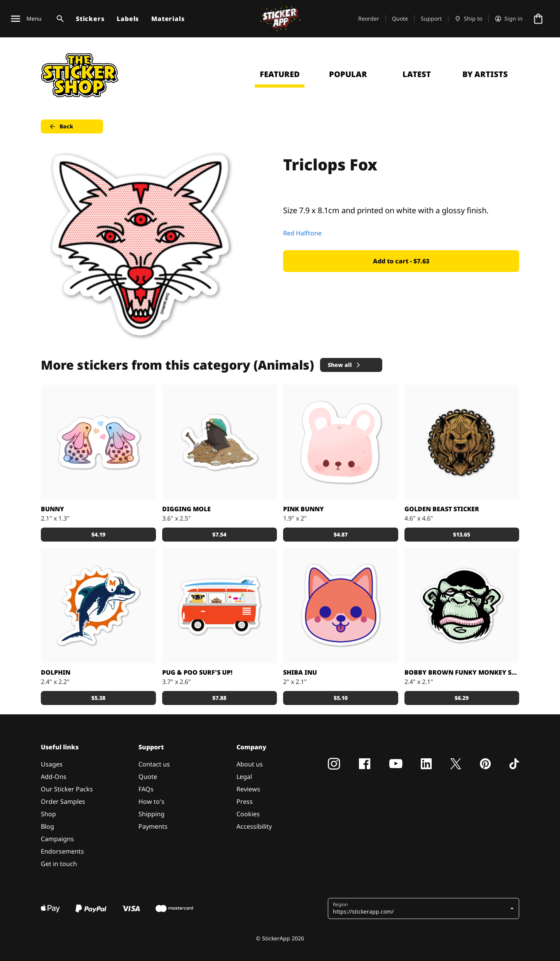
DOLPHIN (56, 672)
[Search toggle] (59, 19)
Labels (128, 19)
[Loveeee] (98, 442)
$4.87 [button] (341, 534)
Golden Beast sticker (442, 509)
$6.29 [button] (462, 698)
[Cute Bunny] (341, 442)
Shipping (151, 814)
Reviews (248, 789)
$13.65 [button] (462, 534)
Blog (47, 826)
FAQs (146, 789)
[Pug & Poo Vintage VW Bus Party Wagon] (220, 605)
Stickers (90, 19)
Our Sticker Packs (67, 789)
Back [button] (61, 126)
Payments (153, 826)
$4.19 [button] (98, 534)
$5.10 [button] (341, 698)
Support (431, 18)
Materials (168, 19)
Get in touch (59, 864)
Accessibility (254, 826)
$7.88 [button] (219, 698)
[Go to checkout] (538, 19)
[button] (421, 908)
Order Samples (63, 801)
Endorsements (62, 851)
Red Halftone (302, 233)
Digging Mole (186, 509)
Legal (244, 777)
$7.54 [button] (219, 534)
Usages (52, 764)
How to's (151, 801)
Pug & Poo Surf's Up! (197, 672)
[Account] (509, 19)
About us (250, 764)
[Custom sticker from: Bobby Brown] (462, 605)
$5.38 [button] (98, 698)
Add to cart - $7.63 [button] (401, 261)
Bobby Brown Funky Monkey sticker (462, 672)
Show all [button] (345, 365)
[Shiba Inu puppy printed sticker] (341, 605)
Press (245, 801)
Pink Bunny (304, 509)
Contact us (154, 764)
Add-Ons (54, 777)
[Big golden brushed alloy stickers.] (462, 442)
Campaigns (57, 839)
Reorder (369, 18)
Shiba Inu (300, 672)
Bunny (52, 509)
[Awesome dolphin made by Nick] (98, 605)
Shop (48, 814)
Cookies (248, 814)
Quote (400, 18)
